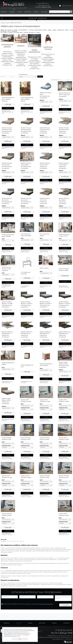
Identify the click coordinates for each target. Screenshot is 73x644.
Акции (20, 12)
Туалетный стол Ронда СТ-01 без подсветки (6, 269)
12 (21, 541)
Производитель (23, 74)
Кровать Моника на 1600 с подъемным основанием (65, 95)
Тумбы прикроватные (34, 51)
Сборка (36, 12)
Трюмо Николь (44, 268)
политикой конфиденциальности (46, 604)
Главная (3, 23)
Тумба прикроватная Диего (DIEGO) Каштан (27, 99)
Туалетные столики (48, 48)
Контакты (44, 12)
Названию (68, 80)
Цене (61, 80)
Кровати (21, 46)
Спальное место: (25, 408)
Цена (2, 76)
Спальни (3, 571)
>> (23, 541)
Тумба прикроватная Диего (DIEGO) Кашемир (8, 99)
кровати (55, 558)
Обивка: (42, 100)
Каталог (12, 12)
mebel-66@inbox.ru (43, 3)
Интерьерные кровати (7, 46)
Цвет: (3, 239)
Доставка (28, 12)
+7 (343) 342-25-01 (43, 5)
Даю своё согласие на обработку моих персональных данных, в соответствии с (28, 604)
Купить (8, 108)
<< (2, 541)
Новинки (4, 12)
